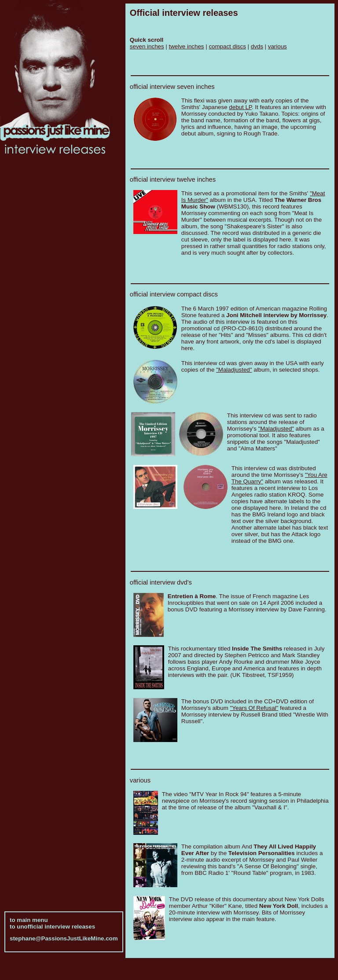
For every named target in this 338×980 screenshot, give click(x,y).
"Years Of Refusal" (254, 708)
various (277, 46)
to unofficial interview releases (52, 921)
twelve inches (187, 46)
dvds (257, 46)
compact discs (227, 46)
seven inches (147, 46)
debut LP (240, 107)
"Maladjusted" (234, 370)
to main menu (29, 915)
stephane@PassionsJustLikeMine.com (64, 933)
